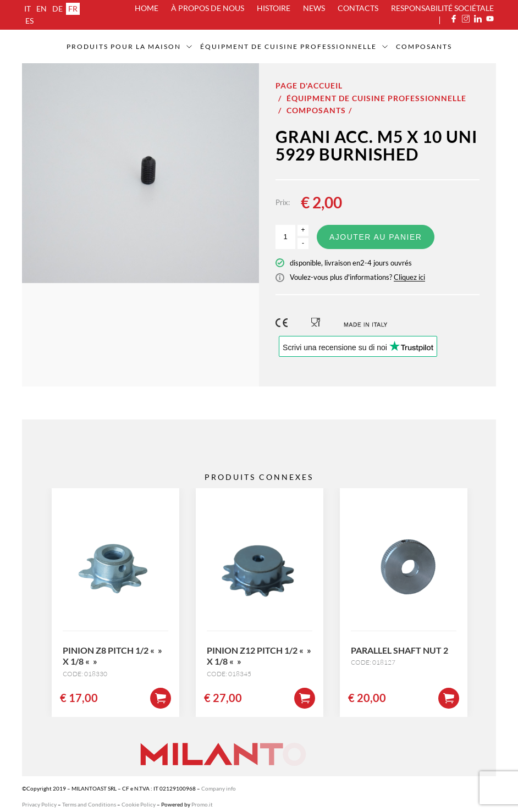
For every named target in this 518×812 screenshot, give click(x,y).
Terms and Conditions (89, 804)
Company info (219, 788)
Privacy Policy (39, 804)
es (29, 21)
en (42, 9)
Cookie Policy (139, 804)
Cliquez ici (409, 277)
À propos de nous (208, 8)
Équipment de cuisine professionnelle (288, 46)
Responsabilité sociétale (442, 8)
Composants (424, 46)
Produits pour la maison (124, 46)
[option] (140, 173)
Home (147, 8)
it (27, 9)
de (57, 9)
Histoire (274, 8)
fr (73, 9)
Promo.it (202, 804)
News (314, 8)
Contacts (358, 8)
